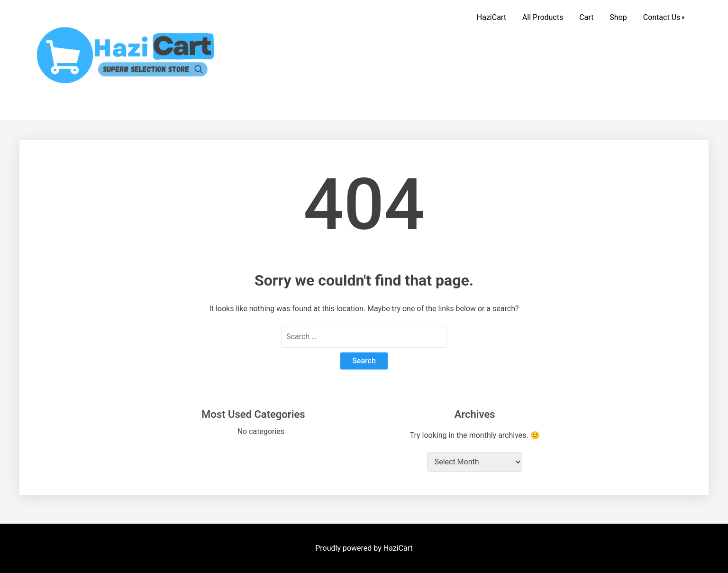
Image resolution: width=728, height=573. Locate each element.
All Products (543, 17)
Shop (618, 17)
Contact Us (662, 17)
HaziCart (491, 17)
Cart (586, 17)
